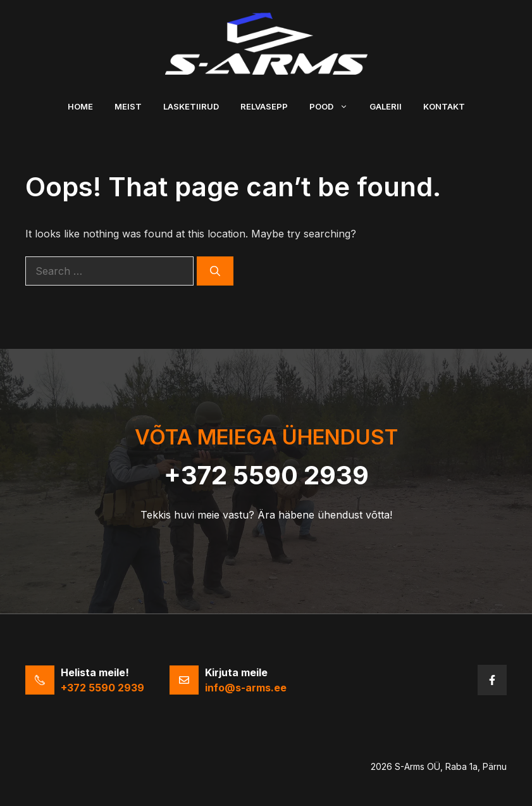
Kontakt (444, 106)
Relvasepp (264, 106)
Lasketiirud (191, 106)
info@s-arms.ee (246, 688)
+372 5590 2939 (266, 475)
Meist (128, 106)
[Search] (215, 271)
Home (80, 106)
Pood (334, 106)
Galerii (386, 106)
